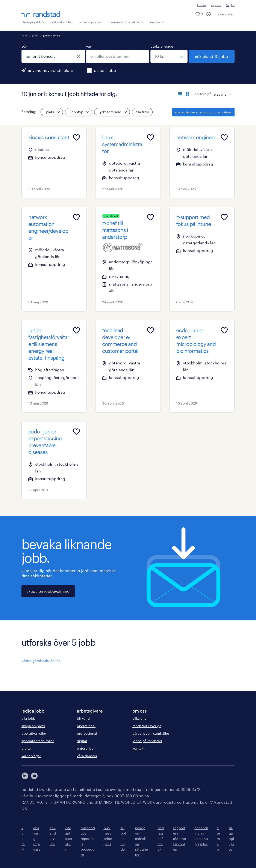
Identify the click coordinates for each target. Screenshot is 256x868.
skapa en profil (33, 726)
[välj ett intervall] (169, 56)
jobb (35, 35)
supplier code (123, 839)
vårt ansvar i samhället (151, 733)
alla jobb (28, 718)
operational (86, 726)
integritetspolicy (68, 839)
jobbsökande (62, 22)
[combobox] (53, 56)
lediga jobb (34, 22)
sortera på (203, 94)
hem (24, 35)
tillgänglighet (231, 839)
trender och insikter (126, 22)
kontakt (202, 5)
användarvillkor (53, 839)
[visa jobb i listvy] (180, 94)
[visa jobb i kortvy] (187, 94)
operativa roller (34, 733)
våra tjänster (87, 756)
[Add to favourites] (76, 137)
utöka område (162, 46)
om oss (156, 22)
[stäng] (79, 56)
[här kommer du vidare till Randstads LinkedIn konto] (25, 776)
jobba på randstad (147, 741)
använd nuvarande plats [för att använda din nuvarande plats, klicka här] (50, 70)
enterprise (85, 748)
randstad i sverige (147, 726)
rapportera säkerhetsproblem (180, 839)
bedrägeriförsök (161, 839)
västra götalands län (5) (41, 661)
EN (233, 5)
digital (27, 748)
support (216, 5)
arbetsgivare (91, 22)
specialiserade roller (38, 741)
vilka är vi (140, 718)
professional (87, 733)
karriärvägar (31, 756)
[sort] (221, 91)
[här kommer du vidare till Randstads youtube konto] (34, 776)
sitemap (218, 839)
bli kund (83, 718)
